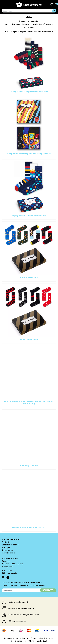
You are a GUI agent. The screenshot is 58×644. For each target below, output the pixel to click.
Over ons (6, 561)
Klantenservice (8, 553)
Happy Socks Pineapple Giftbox (29, 528)
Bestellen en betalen (11, 545)
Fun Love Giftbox (29, 340)
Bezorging (6, 547)
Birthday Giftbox (29, 466)
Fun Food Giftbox (29, 278)
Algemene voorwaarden (12, 564)
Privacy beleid (8, 566)
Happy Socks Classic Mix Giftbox (29, 216)
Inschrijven (48, 590)
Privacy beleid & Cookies (42, 638)
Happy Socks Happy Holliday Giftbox (29, 92)
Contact (5, 542)
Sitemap (18, 641)
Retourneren (7, 550)
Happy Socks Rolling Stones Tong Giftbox (29, 154)
